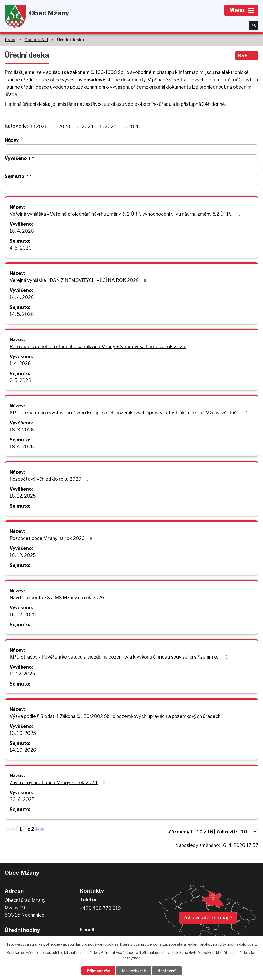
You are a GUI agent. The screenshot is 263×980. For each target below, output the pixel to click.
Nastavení (167, 971)
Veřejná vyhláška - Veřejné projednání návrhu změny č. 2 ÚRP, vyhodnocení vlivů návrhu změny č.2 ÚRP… (126, 214)
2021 (41, 126)
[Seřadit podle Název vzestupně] (22, 138)
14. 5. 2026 (22, 314)
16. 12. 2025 (23, 496)
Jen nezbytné (134, 971)
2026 (134, 126)
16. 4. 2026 (22, 231)
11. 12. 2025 (22, 674)
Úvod (10, 40)
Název (12, 140)
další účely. (248, 944)
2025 (111, 126)
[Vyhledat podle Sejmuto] (131, 189)
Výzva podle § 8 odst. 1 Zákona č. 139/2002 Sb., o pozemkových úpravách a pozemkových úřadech (120, 716)
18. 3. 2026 (22, 430)
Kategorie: (16, 126)
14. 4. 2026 (22, 297)
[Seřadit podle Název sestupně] (22, 140)
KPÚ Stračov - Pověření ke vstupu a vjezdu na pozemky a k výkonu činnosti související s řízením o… (120, 657)
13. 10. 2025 (23, 733)
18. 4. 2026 (22, 447)
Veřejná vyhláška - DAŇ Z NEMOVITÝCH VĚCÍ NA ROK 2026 (79, 280)
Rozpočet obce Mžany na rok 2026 (52, 538)
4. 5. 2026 (21, 248)
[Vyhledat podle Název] (131, 149)
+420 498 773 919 (100, 908)
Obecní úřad (36, 40)
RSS (247, 56)
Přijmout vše (98, 971)
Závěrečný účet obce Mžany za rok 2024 (58, 782)
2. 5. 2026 (20, 380)
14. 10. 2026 (23, 750)
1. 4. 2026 (20, 363)
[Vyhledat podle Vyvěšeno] (131, 170)
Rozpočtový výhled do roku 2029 (50, 479)
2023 (64, 126)
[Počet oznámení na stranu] (248, 832)
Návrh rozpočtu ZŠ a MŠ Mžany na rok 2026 (62, 598)
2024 (88, 126)
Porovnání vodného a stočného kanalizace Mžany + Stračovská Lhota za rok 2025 (102, 346)
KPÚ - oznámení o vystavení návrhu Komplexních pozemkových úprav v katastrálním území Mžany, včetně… (129, 413)
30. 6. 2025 (22, 799)
